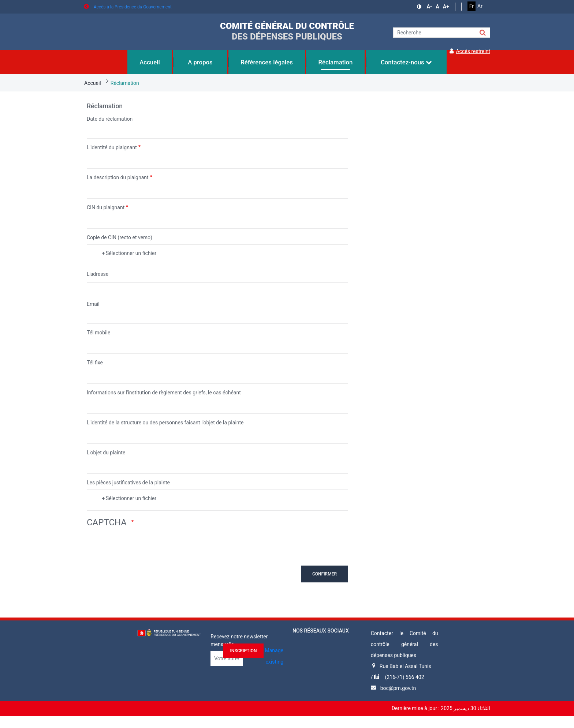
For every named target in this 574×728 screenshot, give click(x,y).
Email (93, 304)
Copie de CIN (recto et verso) (120, 237)
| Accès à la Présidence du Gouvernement (128, 7)
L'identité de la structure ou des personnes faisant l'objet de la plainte (165, 423)
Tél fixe (95, 363)
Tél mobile (98, 333)
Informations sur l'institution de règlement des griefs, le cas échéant (164, 393)
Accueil (93, 83)
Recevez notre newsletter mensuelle (239, 640)
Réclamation (125, 83)
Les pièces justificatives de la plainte (128, 483)
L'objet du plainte (106, 453)
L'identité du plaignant (112, 147)
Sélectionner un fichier (131, 253)
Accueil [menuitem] (150, 62)
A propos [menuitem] (200, 62)
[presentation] (142, 546)
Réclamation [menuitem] (335, 62)
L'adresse (98, 274)
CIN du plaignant (106, 207)
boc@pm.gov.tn (398, 688)
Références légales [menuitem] (267, 62)
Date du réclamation (110, 119)
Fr (471, 6)
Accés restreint (470, 51)
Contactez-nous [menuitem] (406, 62)
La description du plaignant (118, 177)
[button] (420, 7)
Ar (480, 6)
